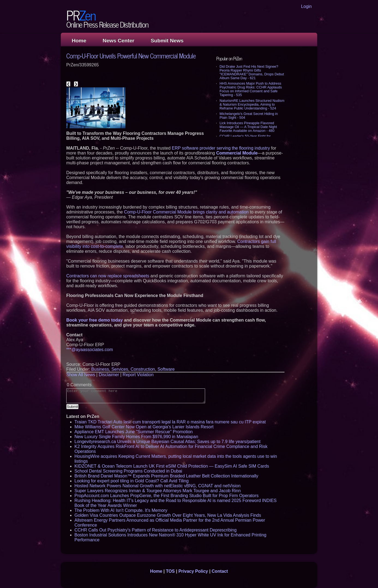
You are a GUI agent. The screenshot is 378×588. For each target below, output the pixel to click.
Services (120, 369)
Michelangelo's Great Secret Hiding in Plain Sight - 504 (249, 116)
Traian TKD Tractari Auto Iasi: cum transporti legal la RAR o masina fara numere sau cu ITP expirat (170, 422)
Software (166, 369)
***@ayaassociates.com (90, 350)
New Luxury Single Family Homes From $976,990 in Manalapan (136, 437)
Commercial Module (237, 153)
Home (79, 41)
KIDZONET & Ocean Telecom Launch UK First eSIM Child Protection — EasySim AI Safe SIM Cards (172, 466)
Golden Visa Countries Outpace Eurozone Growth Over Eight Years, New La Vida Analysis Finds (168, 515)
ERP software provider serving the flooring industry (221, 148)
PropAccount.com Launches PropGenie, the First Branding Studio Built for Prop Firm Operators (166, 496)
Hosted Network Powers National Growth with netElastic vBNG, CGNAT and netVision (157, 486)
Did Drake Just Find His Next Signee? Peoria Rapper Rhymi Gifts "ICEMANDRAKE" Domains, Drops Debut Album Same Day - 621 (252, 72)
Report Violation (138, 375)
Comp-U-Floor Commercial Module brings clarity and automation (186, 212)
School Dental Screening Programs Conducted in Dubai (128, 471)
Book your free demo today (94, 320)
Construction (143, 369)
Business (100, 369)
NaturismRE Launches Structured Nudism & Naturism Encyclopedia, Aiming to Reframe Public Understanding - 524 (252, 104)
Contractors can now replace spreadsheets (108, 276)
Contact (220, 571)
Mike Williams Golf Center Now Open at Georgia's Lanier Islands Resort (144, 427)
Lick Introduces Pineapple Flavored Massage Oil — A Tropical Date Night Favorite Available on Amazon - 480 (248, 127)
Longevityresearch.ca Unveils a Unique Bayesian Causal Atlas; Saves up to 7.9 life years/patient (167, 442)
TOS (170, 571)
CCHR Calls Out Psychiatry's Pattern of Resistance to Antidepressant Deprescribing (155, 530)
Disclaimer (109, 375)
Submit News (167, 41)
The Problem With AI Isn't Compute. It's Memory (121, 510)
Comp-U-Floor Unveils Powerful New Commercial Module (131, 56)
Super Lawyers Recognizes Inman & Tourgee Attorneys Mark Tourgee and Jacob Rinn (158, 491)
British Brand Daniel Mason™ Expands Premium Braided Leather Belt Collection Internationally (166, 476)
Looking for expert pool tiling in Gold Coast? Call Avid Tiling (132, 481)
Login (306, 6)
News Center (118, 41)
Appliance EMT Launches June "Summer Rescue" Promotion (134, 432)
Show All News (81, 375)
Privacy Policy (193, 571)
